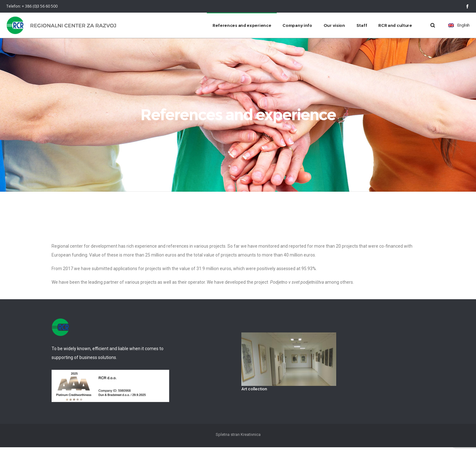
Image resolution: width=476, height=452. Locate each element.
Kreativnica (251, 439)
